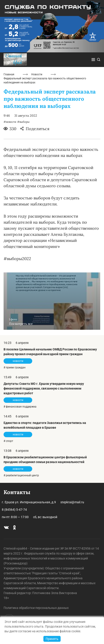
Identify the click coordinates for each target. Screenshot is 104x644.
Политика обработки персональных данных (36, 608)
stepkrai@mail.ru (72, 502)
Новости (37, 74)
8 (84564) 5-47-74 (14, 510)
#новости (10, 122)
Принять (52, 639)
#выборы (23, 122)
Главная (9, 74)
